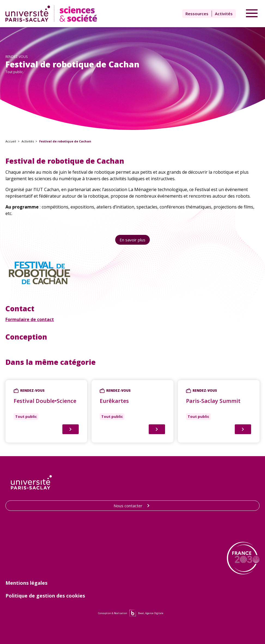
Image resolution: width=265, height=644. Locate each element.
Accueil (11, 141)
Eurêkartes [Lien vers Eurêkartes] (114, 401)
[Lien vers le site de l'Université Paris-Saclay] (31, 482)
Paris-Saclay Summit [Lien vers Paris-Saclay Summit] (213, 401)
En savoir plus (132, 240)
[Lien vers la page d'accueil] (52, 14)
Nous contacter (133, 506)
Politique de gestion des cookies (45, 596)
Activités (224, 14)
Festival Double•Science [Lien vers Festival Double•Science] (45, 401)
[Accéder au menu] (252, 14)
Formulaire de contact (30, 319)
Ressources (197, 14)
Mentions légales (26, 583)
